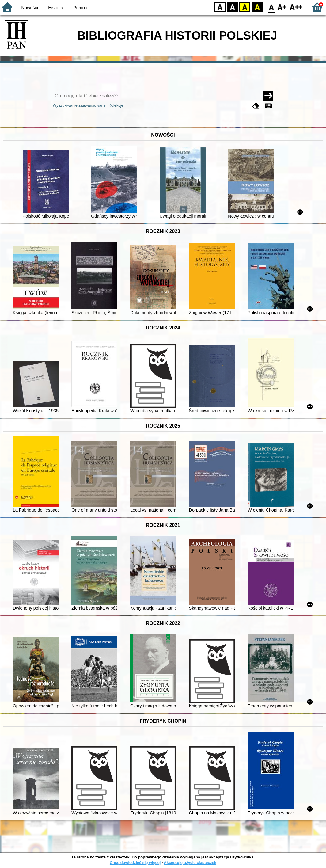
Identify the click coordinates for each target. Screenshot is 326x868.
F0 (271, 7)
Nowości (30, 8)
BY (257, 7)
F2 (296, 7)
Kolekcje (116, 105)
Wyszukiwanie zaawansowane (79, 105)
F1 (282, 7)
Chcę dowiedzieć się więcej (135, 863)
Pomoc (80, 8)
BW (233, 7)
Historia (56, 8)
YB (245, 7)
